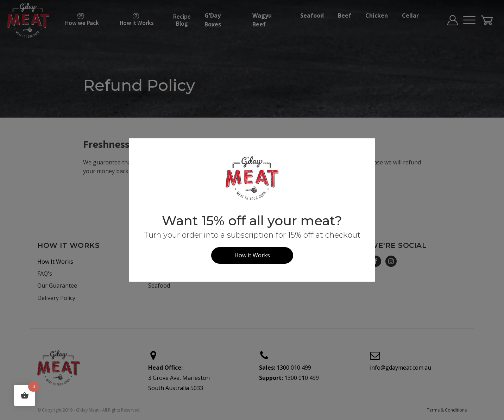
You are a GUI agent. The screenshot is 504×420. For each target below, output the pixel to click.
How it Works (252, 255)
